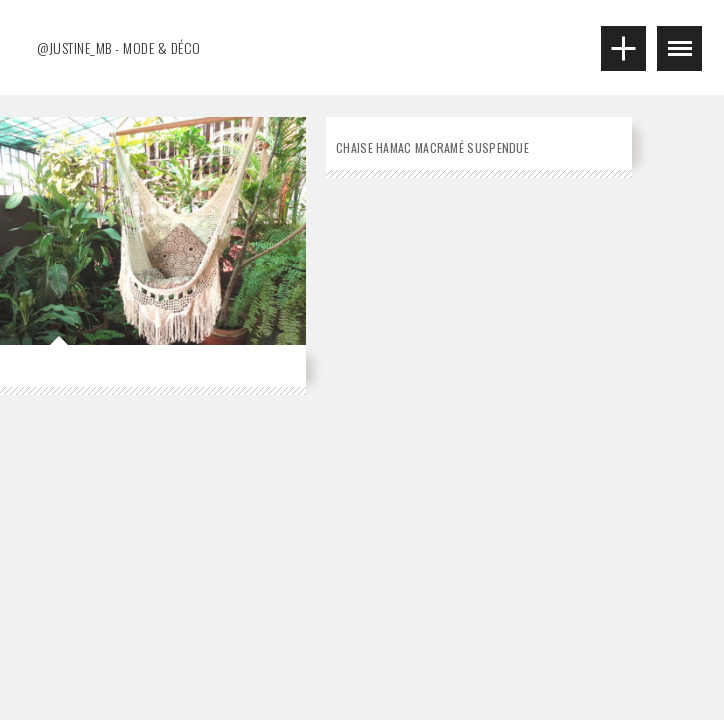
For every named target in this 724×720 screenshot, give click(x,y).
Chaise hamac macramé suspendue (432, 147)
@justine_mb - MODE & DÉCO (119, 47)
